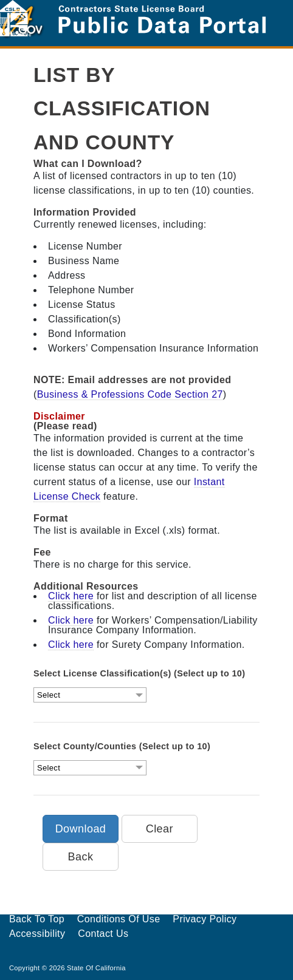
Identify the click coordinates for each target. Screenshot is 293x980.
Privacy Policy (205, 919)
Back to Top (37, 919)
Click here (71, 596)
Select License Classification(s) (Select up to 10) (139, 673)
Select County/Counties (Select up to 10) (122, 746)
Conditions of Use (119, 919)
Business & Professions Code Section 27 (130, 394)
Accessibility (37, 934)
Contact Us (103, 934)
